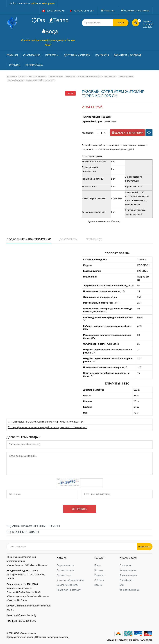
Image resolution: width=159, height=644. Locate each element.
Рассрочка (109, 11)
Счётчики (99, 580)
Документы (68, 239)
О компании (125, 565)
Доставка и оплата (129, 575)
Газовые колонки (65, 570)
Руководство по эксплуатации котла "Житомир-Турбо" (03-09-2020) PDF (46, 422)
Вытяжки (99, 570)
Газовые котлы (64, 575)
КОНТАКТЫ (102, 55)
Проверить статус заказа (137, 11)
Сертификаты (126, 580)
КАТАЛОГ (52, 55)
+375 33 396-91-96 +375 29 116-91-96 (68, 11)
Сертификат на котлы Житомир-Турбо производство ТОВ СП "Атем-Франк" (48, 427)
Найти (121, 23)
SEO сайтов (146, 640)
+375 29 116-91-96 (27, 621)
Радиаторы (100, 575)
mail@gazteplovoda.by (25, 615)
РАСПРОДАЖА (34, 65)
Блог (122, 585)
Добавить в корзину (127, 133)
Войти (34, 3)
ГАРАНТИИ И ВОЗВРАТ (128, 55)
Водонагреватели (65, 565)
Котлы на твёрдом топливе (70, 580)
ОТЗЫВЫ (15, 65)
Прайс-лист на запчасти (69, 590)
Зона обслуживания (129, 590)
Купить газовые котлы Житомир (104, 221)
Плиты (98, 565)
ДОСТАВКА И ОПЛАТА (77, 55)
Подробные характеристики (29, 239)
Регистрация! (48, 3)
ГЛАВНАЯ (12, 55)
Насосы (98, 585)
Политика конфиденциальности (52, 637)
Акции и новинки (128, 570)
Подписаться (145, 547)
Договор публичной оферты (20, 637)
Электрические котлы (68, 585)
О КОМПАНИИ (32, 55)
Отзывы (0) (94, 239)
